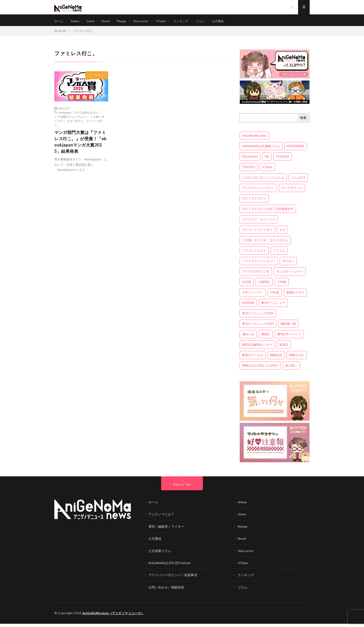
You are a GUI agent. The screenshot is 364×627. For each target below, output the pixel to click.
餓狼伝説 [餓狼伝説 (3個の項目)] (276, 359)
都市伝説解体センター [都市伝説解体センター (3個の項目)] (257, 349)
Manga (124, 23)
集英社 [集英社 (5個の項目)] (284, 349)
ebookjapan (65, 117)
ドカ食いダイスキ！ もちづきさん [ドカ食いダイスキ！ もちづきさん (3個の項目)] (265, 244)
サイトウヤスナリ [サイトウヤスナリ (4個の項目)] (254, 202)
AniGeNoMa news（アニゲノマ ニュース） (114, 617)
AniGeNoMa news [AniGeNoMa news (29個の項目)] (254, 140)
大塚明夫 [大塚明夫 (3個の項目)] (264, 286)
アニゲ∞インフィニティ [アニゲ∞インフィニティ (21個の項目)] (258, 192)
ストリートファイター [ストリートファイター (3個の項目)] (257, 234)
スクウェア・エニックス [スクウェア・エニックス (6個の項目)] (259, 223)
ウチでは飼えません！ (87, 117)
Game (92, 23)
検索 (303, 122)
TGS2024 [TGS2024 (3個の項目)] (282, 161)
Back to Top (182, 489)
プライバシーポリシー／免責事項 (173, 579)
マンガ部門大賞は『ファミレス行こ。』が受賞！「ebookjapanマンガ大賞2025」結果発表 (80, 146)
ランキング (186, 23)
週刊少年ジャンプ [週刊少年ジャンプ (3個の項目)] (289, 338)
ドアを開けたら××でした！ (71, 121)
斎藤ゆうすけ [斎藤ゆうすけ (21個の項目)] (295, 296)
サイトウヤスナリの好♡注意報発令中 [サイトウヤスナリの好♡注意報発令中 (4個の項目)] (268, 213)
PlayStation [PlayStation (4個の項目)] (250, 161)
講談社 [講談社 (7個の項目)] (266, 338)
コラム (206, 23)
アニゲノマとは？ (161, 518)
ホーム (59, 23)
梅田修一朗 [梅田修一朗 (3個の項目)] (288, 328)
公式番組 (225, 23)
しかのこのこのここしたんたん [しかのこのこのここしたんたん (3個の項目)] (263, 182)
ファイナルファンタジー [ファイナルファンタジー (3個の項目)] (259, 265)
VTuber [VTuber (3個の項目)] (267, 171)
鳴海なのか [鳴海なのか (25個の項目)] (297, 359)
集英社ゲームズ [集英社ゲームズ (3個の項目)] (253, 359)
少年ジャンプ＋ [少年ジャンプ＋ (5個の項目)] (253, 296)
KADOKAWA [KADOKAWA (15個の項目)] (296, 150)
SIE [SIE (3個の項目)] (267, 161)
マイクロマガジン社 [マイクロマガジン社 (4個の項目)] (256, 276)
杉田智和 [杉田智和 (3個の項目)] (248, 307)
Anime (76, 23)
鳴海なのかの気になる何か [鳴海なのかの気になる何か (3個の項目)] (260, 370)
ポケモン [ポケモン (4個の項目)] (288, 265)
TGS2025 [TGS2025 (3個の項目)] (249, 171)
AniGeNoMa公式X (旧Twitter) (170, 567)
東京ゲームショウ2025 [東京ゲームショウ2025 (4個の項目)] (258, 328)
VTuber (165, 23)
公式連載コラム (160, 554)
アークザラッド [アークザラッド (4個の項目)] (292, 192)
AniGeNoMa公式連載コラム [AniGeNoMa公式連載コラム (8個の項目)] (261, 150)
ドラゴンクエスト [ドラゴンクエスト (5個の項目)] (254, 255)
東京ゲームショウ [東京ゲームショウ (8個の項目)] (273, 307)
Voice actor (144, 23)
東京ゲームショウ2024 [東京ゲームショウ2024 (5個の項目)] (258, 317)
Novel (108, 23)
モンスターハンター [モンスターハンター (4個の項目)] (290, 276)
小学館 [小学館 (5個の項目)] (282, 286)
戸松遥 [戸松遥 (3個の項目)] (275, 296)
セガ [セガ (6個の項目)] (282, 234)
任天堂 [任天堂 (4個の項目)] (247, 286)
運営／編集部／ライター (166, 530)
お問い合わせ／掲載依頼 (166, 591)
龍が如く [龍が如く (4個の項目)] (291, 370)
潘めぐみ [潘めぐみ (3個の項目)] (248, 338)
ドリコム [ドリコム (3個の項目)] (279, 255)
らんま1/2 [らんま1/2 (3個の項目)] (298, 182)
